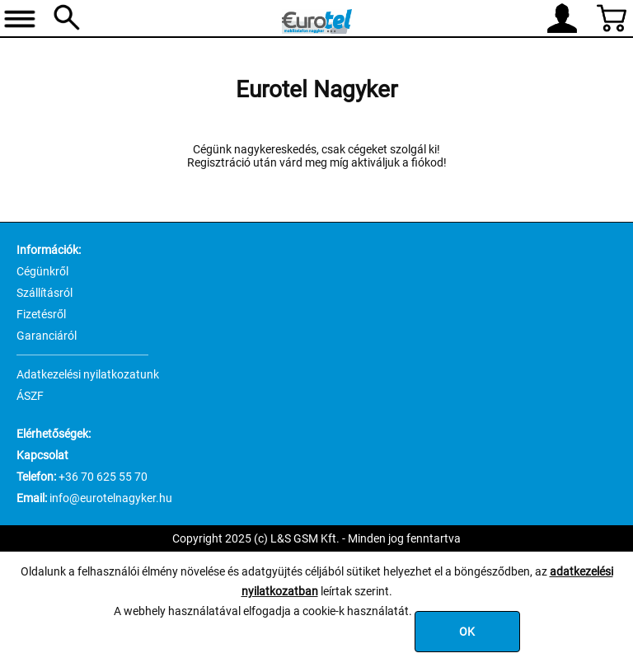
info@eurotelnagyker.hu (111, 498)
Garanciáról (47, 336)
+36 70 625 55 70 (103, 477)
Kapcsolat (42, 455)
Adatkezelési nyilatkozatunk (88, 374)
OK (467, 632)
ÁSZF (30, 396)
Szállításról (45, 293)
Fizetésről (41, 314)
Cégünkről (42, 271)
